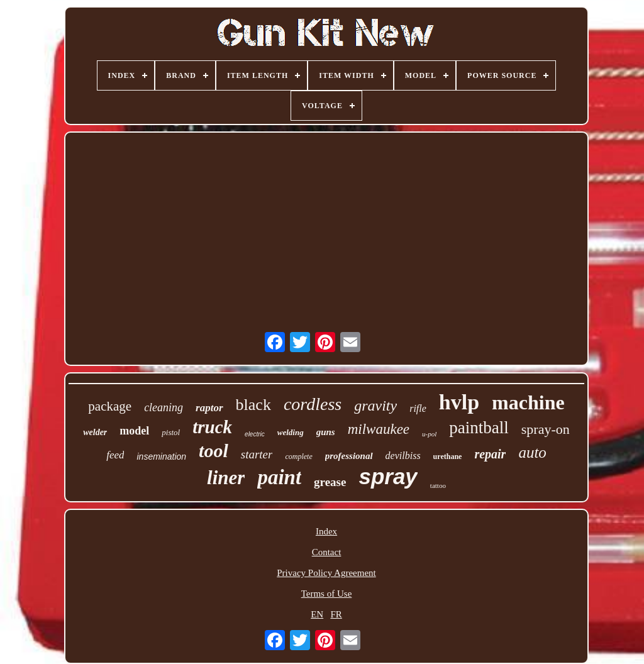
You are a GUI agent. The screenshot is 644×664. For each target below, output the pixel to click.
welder (95, 432)
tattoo (438, 485)
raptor (209, 408)
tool (214, 451)
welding (291, 432)
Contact (327, 552)
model (134, 431)
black (253, 405)
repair (490, 454)
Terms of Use (327, 594)
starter (257, 454)
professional (349, 456)
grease (330, 482)
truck (212, 427)
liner (226, 478)
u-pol (429, 434)
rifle (418, 408)
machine (528, 402)
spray (388, 476)
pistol (171, 432)
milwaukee (379, 429)
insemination (161, 456)
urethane (448, 456)
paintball (479, 428)
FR (336, 614)
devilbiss (403, 456)
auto (532, 452)
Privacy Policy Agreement (326, 573)
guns (326, 432)
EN (317, 614)
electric (255, 434)
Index (326, 531)
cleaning (164, 407)
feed (115, 455)
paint (279, 477)
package (110, 406)
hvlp (459, 402)
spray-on (546, 429)
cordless (313, 404)
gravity (375, 406)
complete (298, 456)
